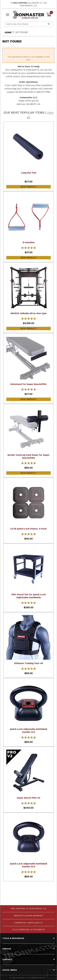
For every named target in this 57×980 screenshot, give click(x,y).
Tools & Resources (28, 938)
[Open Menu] (8, 15)
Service (28, 949)
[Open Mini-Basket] (49, 15)
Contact (28, 959)
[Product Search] (25, 24)
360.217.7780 (43, 92)
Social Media (28, 970)
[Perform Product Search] (49, 24)
